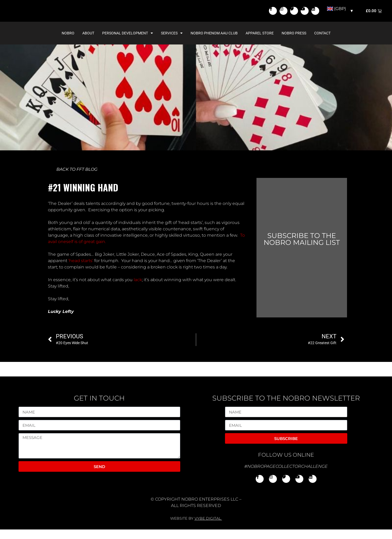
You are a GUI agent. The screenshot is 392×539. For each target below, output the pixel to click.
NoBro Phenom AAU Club (214, 43)
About (88, 43)
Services (172, 43)
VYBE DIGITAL (208, 528)
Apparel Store (260, 43)
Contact (322, 43)
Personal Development (128, 43)
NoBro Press (294, 43)
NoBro (68, 43)
